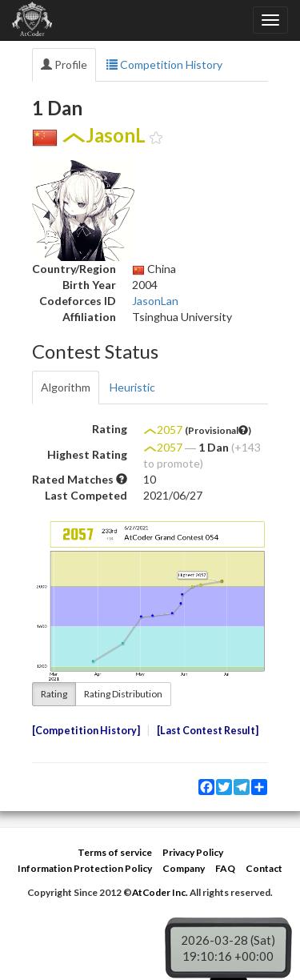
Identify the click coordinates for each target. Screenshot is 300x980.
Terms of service (115, 852)
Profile (64, 64)
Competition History (164, 64)
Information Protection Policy (85, 868)
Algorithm (66, 387)
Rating (54, 694)
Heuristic (132, 387)
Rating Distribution (123, 694)
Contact (264, 868)
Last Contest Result (208, 731)
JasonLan (155, 301)
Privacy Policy (193, 852)
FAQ (225, 868)
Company (184, 868)
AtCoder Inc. (160, 892)
